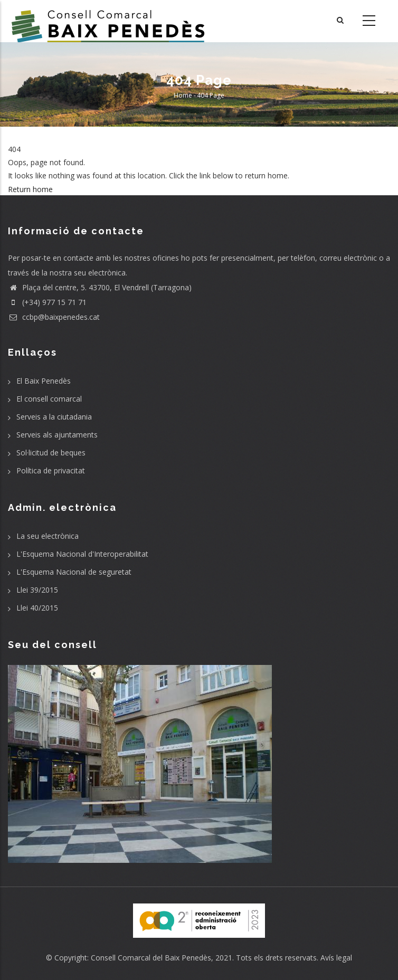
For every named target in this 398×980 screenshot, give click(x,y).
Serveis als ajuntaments (57, 435)
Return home (30, 189)
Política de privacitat (51, 470)
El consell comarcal (49, 399)
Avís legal (336, 958)
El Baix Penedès (44, 381)
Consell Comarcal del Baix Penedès (151, 958)
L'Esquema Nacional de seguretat (74, 572)
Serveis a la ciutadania (54, 417)
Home (183, 95)
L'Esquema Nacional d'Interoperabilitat (82, 554)
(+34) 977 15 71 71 (47, 302)
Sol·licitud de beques (51, 453)
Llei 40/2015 (37, 608)
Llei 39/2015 (37, 590)
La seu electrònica (48, 536)
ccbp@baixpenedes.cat (54, 317)
